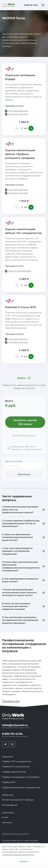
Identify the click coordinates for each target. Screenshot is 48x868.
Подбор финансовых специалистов (21, 787)
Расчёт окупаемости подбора (18, 800)
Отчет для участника (18, 114)
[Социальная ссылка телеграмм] (5, 744)
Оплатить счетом (24, 436)
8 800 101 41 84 (31, 5)
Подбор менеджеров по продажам (21, 777)
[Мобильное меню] (43, 5)
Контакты (7, 822)
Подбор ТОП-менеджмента (17, 761)
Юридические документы (16, 834)
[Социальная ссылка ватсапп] (12, 744)
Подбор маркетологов (14, 772)
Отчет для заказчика (18, 111)
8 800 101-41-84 (12, 734)
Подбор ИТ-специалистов (16, 767)
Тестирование (10, 805)
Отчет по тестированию (20, 271)
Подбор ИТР (9, 782)
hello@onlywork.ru (15, 725)
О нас (5, 817)
